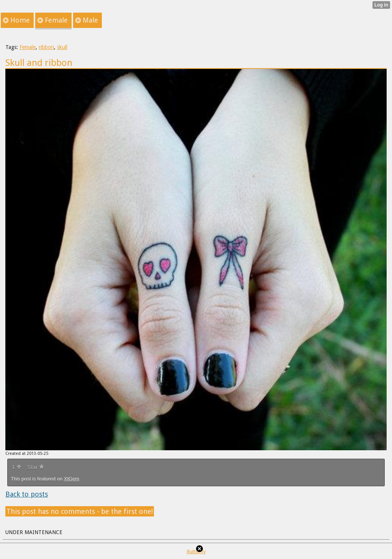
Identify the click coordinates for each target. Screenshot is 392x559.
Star (36, 467)
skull (62, 47)
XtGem (72, 479)
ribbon (46, 47)
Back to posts (27, 494)
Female (28, 47)
